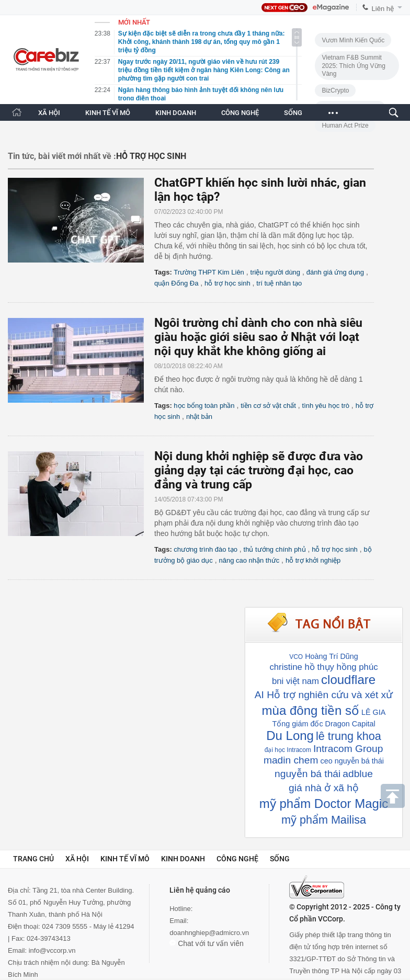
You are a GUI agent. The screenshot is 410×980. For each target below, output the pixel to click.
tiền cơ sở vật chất (268, 406)
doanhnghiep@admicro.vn (209, 933)
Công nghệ (237, 859)
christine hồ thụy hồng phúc (323, 667)
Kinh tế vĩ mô (125, 859)
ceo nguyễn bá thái (352, 761)
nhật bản (199, 417)
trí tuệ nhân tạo (279, 283)
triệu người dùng (276, 272)
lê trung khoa (349, 736)
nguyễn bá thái (307, 774)
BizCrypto (335, 90)
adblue (358, 774)
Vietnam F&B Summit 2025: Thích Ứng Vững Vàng (354, 66)
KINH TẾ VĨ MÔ (108, 113)
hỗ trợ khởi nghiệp (313, 560)
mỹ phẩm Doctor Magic (324, 804)
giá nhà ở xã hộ (324, 788)
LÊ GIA (373, 712)
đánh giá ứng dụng (335, 272)
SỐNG (293, 113)
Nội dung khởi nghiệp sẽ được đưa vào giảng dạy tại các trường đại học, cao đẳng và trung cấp (259, 470)
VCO (296, 657)
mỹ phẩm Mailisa (324, 820)
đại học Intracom (288, 750)
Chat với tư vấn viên (207, 943)
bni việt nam (295, 681)
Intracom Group (348, 749)
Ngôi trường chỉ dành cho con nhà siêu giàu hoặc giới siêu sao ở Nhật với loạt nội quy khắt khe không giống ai (258, 337)
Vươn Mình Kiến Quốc (353, 40)
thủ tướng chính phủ (275, 549)
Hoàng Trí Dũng (332, 656)
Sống (280, 859)
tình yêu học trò (326, 406)
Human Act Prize (345, 126)
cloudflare (348, 680)
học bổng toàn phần (204, 406)
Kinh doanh (183, 859)
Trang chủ (33, 859)
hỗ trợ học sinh (227, 283)
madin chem (291, 760)
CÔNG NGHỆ (240, 113)
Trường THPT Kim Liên (209, 272)
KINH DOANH (176, 113)
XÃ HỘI (49, 113)
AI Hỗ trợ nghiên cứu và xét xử (324, 695)
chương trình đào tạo (206, 549)
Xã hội (77, 859)
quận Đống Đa (176, 283)
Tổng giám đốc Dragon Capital (323, 724)
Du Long (290, 736)
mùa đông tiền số (311, 710)
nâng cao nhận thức (249, 560)
